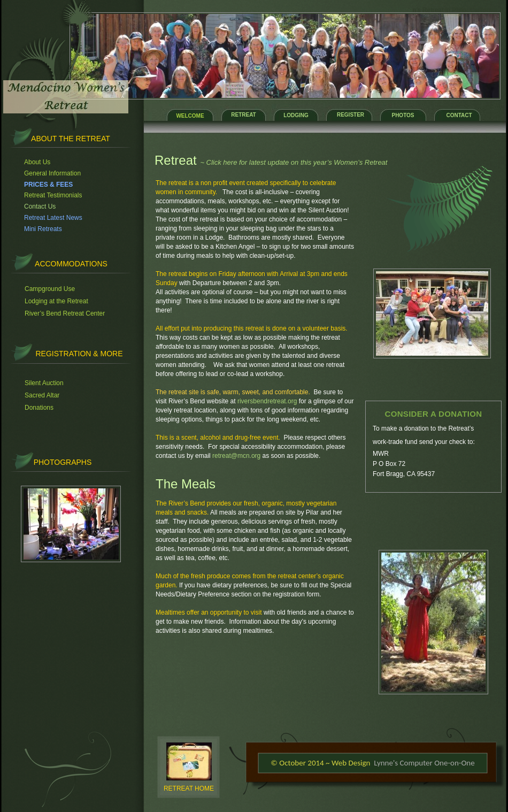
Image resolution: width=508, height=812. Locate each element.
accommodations (71, 264)
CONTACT (459, 115)
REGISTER (351, 115)
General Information (52, 173)
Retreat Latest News (53, 218)
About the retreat (71, 139)
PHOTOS (403, 115)
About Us (37, 162)
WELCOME (190, 116)
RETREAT (243, 115)
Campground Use (50, 289)
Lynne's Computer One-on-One (424, 763)
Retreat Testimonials (53, 195)
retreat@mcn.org (236, 456)
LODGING (296, 115)
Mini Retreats (43, 229)
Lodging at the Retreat (56, 301)
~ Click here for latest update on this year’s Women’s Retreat (294, 162)
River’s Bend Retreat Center (65, 313)
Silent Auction (44, 383)
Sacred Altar (42, 395)
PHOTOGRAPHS (63, 462)
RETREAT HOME (189, 788)
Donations (39, 408)
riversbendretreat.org (267, 401)
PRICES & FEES (48, 185)
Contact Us (40, 206)
